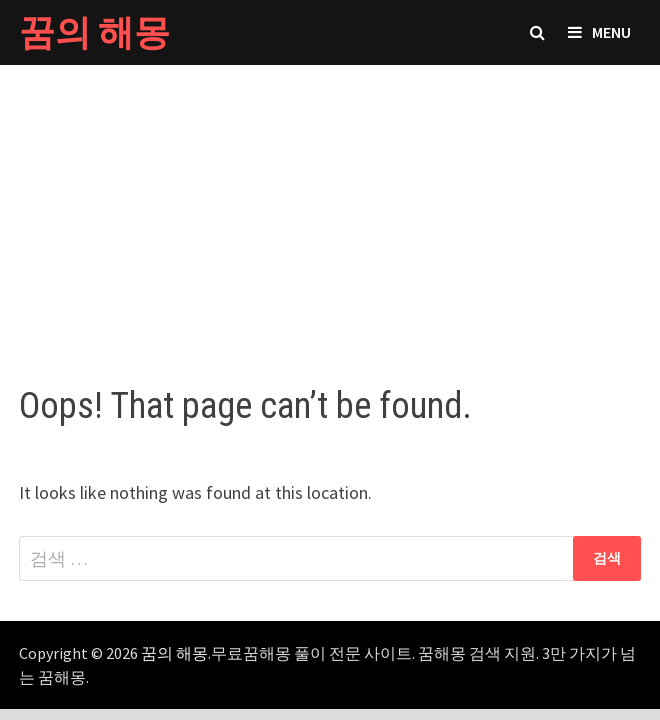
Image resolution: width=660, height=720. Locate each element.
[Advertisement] (330, 205)
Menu (599, 32)
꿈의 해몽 (94, 32)
